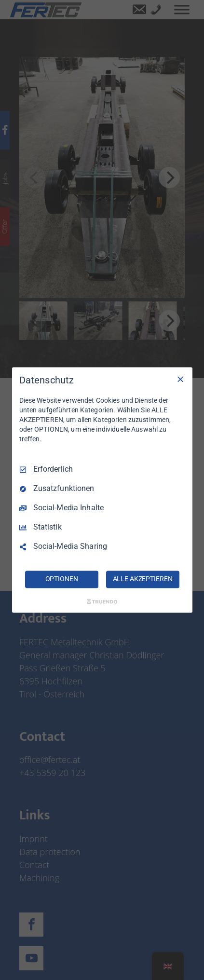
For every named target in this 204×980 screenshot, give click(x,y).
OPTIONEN (62, 579)
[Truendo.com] (102, 602)
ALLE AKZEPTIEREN (143, 579)
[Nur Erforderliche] (180, 379)
